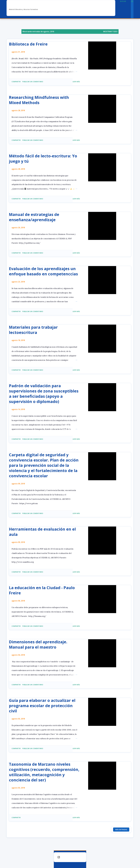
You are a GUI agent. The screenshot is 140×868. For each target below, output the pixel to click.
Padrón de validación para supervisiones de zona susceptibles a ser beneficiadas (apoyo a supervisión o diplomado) (44, 394)
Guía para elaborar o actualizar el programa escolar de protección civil (42, 706)
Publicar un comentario (33, 82)
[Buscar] (123, 1)
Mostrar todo (110, 32)
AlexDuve (17, 5)
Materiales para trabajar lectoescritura (33, 330)
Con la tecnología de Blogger (70, 857)
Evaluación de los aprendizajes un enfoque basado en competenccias (43, 271)
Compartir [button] (16, 82)
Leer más (76, 82)
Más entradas (121, 830)
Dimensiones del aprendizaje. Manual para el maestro (38, 644)
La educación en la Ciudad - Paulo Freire (42, 590)
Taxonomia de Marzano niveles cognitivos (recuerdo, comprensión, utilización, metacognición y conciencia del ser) (44, 772)
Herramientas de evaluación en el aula (42, 532)
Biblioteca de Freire (28, 44)
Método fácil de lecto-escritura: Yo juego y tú (43, 159)
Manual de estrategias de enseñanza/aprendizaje (34, 217)
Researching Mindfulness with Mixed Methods (39, 100)
